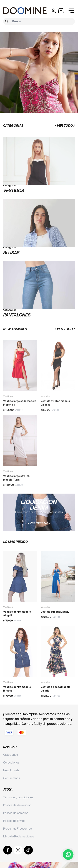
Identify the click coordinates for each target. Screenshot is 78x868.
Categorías (11, 755)
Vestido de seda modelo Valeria (56, 701)
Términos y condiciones (18, 797)
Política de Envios (14, 821)
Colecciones (11, 762)
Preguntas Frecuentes (17, 829)
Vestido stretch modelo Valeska (55, 427)
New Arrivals (11, 770)
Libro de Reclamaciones (19, 836)
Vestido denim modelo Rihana (17, 701)
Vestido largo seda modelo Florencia (20, 427)
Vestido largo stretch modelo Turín (16, 502)
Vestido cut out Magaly (55, 624)
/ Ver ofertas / (39, 535)
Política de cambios (16, 813)
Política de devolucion (17, 805)
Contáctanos (12, 778)
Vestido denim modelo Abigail (17, 626)
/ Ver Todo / (65, 138)
